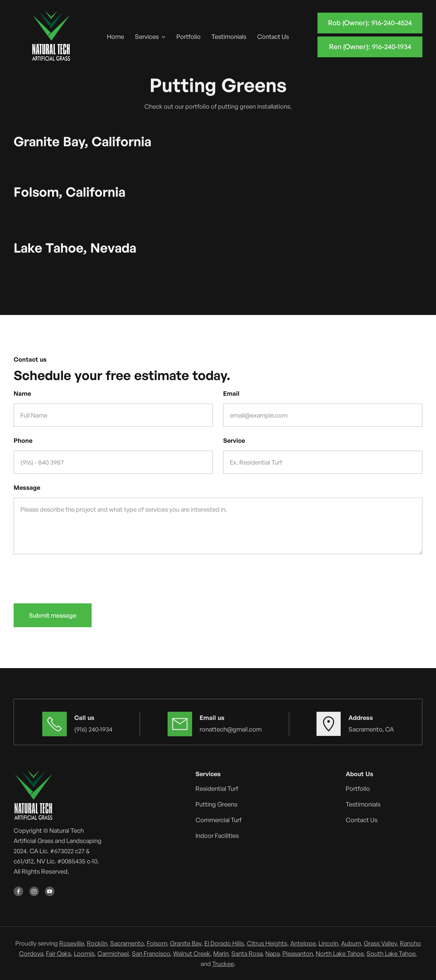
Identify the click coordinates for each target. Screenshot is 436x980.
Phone (23, 440)
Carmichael (113, 953)
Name (22, 393)
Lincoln (328, 943)
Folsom (157, 943)
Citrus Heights (267, 943)
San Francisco (151, 953)
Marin (221, 953)
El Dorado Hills (224, 943)
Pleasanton (298, 953)
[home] (51, 36)
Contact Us (273, 36)
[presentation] (65, 577)
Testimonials (229, 36)
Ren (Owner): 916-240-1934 (370, 47)
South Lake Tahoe (391, 953)
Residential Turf (217, 788)
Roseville (72, 943)
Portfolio (189, 36)
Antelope (303, 943)
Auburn (351, 943)
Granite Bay (186, 943)
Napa (272, 953)
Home (115, 36)
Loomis (84, 953)
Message (27, 487)
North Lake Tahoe (340, 953)
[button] (150, 36)
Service (234, 440)
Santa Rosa (247, 953)
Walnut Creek (192, 953)
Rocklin (97, 943)
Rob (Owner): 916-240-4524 (370, 23)
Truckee (223, 964)
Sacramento (127, 943)
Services (147, 36)
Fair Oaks (58, 953)
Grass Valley (380, 943)
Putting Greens (216, 804)
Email (231, 393)
